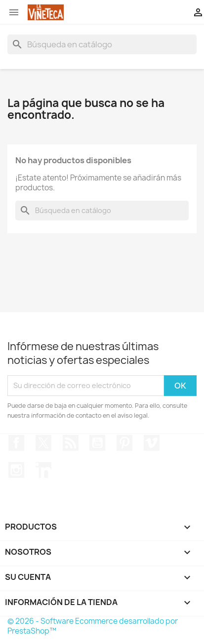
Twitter (43, 443)
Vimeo (152, 443)
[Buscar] (102, 44)
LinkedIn (43, 470)
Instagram (16, 470)
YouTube (97, 443)
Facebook (16, 443)
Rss (71, 443)
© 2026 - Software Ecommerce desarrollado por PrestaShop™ (93, 626)
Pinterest (124, 443)
